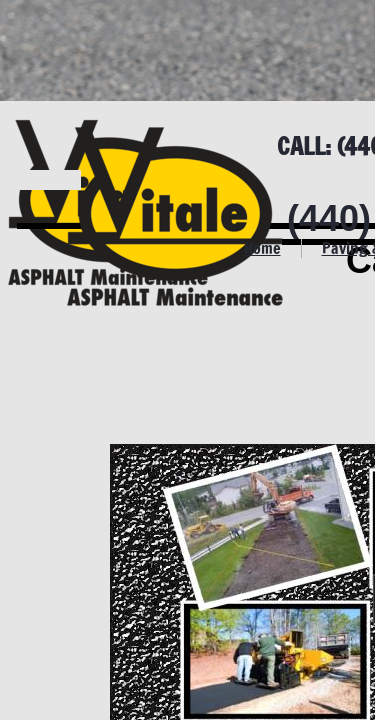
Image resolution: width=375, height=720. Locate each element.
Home (262, 248)
